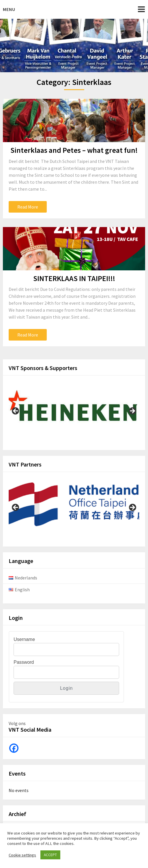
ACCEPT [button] (50, 855)
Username (24, 639)
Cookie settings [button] (22, 855)
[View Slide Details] (74, 409)
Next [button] (132, 411)
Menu (9, 9)
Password (24, 662)
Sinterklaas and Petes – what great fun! (74, 150)
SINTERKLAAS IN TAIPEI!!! (74, 278)
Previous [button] (16, 411)
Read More (28, 207)
